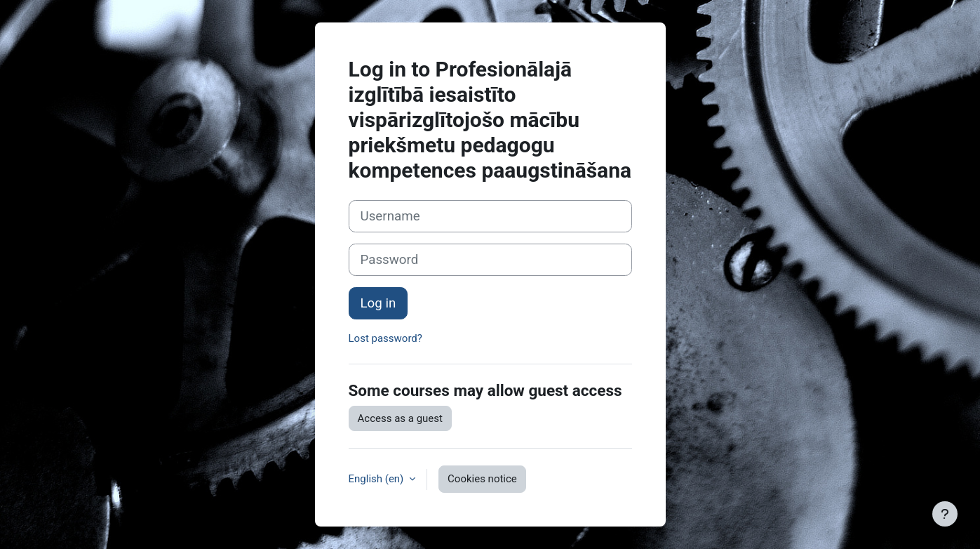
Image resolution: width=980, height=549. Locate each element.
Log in (378, 303)
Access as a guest (400, 418)
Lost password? (385, 338)
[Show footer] (945, 514)
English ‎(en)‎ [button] (378, 479)
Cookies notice (482, 479)
